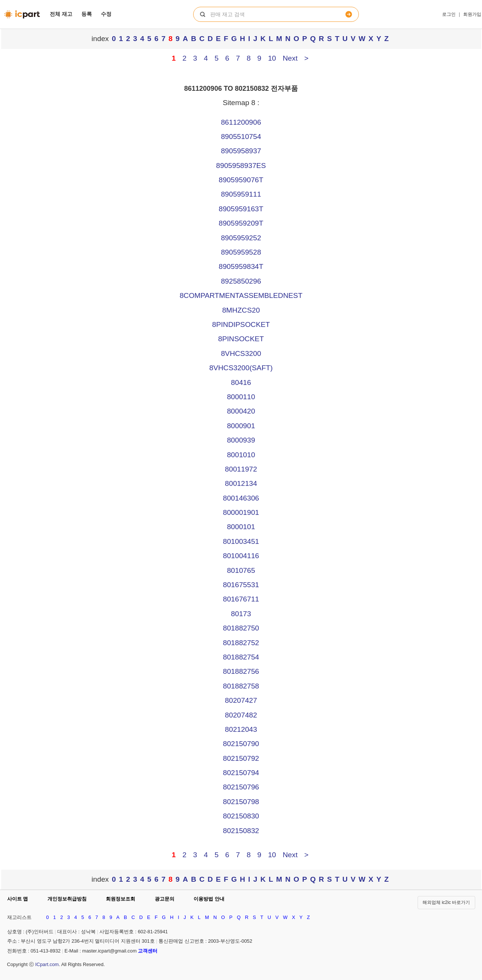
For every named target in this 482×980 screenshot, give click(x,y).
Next (290, 58)
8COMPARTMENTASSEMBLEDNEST (241, 295)
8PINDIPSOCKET (241, 324)
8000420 (241, 411)
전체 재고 (61, 14)
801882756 (241, 671)
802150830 (241, 816)
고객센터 (148, 951)
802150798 (241, 802)
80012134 (241, 483)
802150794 (241, 773)
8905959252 (241, 238)
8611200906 (241, 122)
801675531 (241, 585)
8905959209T (241, 223)
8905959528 (241, 252)
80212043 (241, 729)
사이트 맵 (18, 899)
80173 (241, 614)
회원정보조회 (120, 899)
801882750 (241, 628)
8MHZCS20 (241, 310)
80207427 (241, 700)
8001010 (241, 455)
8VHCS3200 (241, 353)
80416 (241, 382)
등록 (87, 14)
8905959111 (241, 194)
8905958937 (241, 151)
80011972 (241, 469)
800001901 (241, 512)
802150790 (241, 744)
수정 (106, 14)
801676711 (241, 599)
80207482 (241, 715)
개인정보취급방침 (67, 899)
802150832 (241, 831)
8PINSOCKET (241, 339)
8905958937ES (241, 166)
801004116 (241, 556)
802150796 (241, 787)
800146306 (241, 498)
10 (272, 58)
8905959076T (241, 180)
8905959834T (241, 266)
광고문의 (165, 899)
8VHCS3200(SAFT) (241, 368)
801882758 (241, 686)
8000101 (241, 527)
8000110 (241, 397)
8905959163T (241, 209)
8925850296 (241, 281)
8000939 (241, 440)
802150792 (241, 758)
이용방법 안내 (209, 899)
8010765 (241, 570)
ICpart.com (47, 964)
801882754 (241, 657)
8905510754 (241, 137)
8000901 (241, 426)
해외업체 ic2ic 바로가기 (446, 902)
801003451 (241, 541)
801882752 (241, 643)
